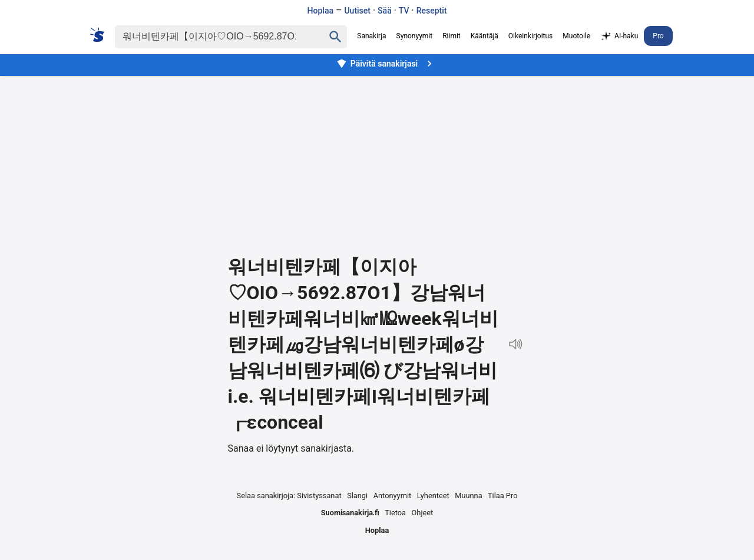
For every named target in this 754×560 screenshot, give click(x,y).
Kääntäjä (485, 36)
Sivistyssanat (319, 496)
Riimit (452, 36)
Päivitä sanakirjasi (386, 64)
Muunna (468, 496)
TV (404, 11)
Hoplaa (320, 11)
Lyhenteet (433, 496)
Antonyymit (392, 496)
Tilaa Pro (503, 496)
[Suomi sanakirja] (101, 35)
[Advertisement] (377, 157)
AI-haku (619, 37)
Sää (385, 11)
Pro (658, 36)
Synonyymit (415, 36)
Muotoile (576, 36)
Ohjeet (423, 513)
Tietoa (395, 513)
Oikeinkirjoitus (530, 36)
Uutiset (357, 11)
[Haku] (209, 37)
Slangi (357, 496)
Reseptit (432, 11)
